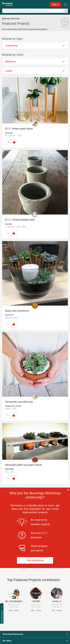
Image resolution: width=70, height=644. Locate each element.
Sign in (55, 5)
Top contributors (34, 580)
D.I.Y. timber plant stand (19, 129)
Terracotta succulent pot (19, 402)
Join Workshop (35, 560)
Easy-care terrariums (17, 311)
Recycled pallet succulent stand (23, 465)
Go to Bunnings (2, 617)
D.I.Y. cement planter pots (20, 220)
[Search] (35, 11)
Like (14, 142)
